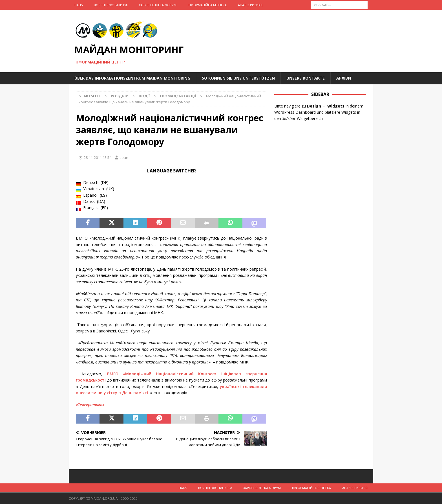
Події (144, 96)
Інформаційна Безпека (207, 5)
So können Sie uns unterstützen (238, 78)
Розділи (120, 96)
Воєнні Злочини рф (111, 5)
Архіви (344, 78)
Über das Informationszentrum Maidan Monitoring (132, 78)
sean (124, 157)
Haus (79, 5)
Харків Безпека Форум (158, 5)
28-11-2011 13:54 (98, 157)
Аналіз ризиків (251, 5)
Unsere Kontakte (306, 78)
